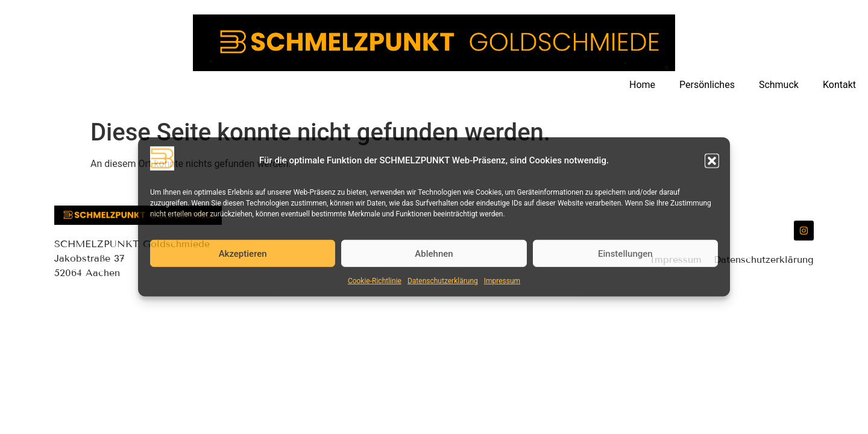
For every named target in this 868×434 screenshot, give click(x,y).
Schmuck (779, 85)
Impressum (502, 281)
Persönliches (707, 85)
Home (642, 85)
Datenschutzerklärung (443, 281)
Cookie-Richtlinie (375, 281)
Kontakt (839, 85)
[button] (712, 160)
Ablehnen (434, 254)
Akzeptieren (243, 254)
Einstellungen (625, 254)
